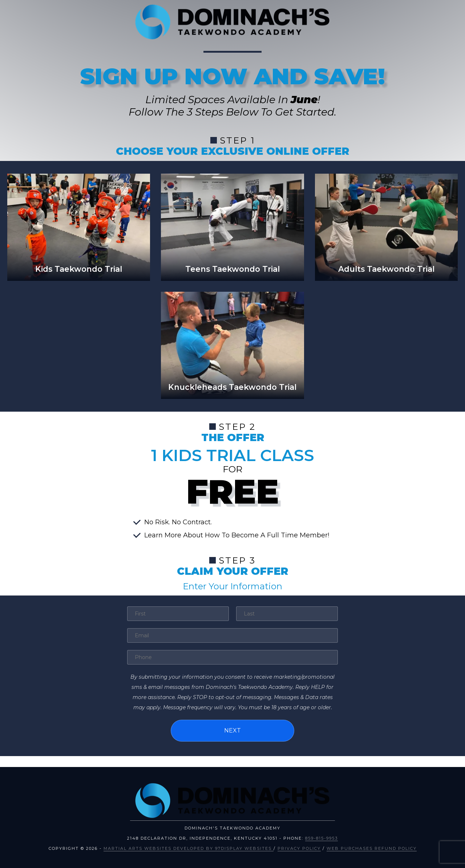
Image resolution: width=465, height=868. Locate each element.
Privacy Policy (299, 848)
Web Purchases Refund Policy (372, 848)
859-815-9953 (322, 838)
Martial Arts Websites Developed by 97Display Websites (189, 848)
